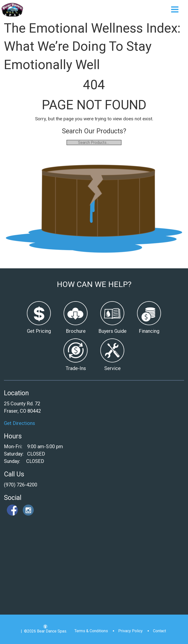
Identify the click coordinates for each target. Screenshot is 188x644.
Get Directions (19, 423)
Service (112, 368)
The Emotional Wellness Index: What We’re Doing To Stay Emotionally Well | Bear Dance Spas (12, 10)
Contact (159, 631)
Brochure (76, 331)
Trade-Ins (76, 368)
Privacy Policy (130, 631)
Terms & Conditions (91, 631)
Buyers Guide (112, 331)
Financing (149, 331)
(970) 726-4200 (21, 485)
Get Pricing (39, 331)
